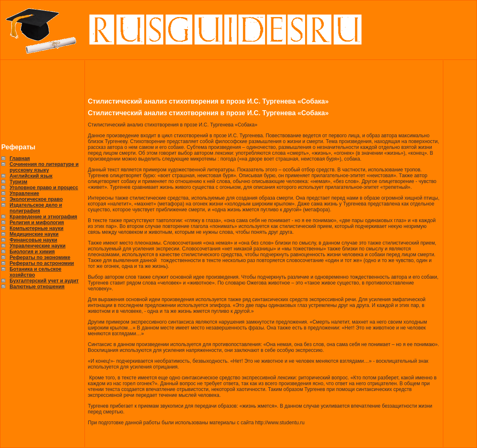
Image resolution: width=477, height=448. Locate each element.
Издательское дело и (36, 205)
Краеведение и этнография (43, 217)
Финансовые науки (33, 240)
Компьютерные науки (36, 228)
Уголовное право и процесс (44, 188)
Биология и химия (32, 252)
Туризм (19, 182)
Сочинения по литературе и (44, 164)
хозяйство (22, 275)
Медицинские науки (34, 234)
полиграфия (25, 211)
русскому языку (29, 170)
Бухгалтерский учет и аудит (44, 281)
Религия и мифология (37, 223)
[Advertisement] (43, 102)
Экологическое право (36, 199)
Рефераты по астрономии (42, 263)
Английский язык (31, 176)
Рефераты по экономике (40, 257)
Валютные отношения (37, 287)
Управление (24, 193)
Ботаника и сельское (35, 269)
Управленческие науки (37, 246)
